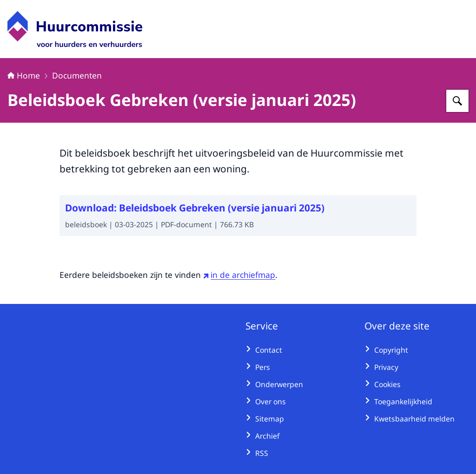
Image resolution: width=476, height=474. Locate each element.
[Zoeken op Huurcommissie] (457, 101)
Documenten (77, 75)
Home (24, 75)
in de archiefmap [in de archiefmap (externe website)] (239, 275)
